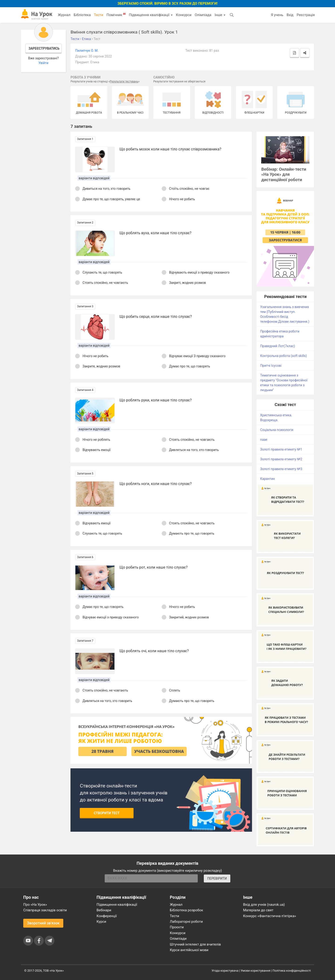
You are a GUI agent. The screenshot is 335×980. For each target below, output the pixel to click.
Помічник (116, 15)
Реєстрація (306, 15)
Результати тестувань (124, 81)
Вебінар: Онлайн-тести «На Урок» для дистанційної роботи (284, 175)
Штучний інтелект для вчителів (195, 944)
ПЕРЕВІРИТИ (217, 878)
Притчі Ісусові (271, 366)
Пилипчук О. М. (87, 51)
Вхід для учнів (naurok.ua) (264, 905)
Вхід (290, 15)
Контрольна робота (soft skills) (283, 356)
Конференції (107, 916)
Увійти (43, 63)
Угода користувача (225, 971)
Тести (99, 15)
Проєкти (177, 927)
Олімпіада (203, 15)
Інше (220, 15)
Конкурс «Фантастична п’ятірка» (270, 916)
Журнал (64, 15)
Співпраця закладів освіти (45, 910)
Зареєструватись (44, 48)
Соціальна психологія (277, 430)
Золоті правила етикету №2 (281, 459)
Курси (101, 922)
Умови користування (255, 971)
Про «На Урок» (35, 905)
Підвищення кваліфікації (151, 15)
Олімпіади (178, 939)
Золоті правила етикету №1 (281, 449)
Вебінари (104, 910)
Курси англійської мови (189, 950)
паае (264, 440)
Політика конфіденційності (292, 971)
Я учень (277, 15)
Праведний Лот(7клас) (278, 346)
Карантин (267, 479)
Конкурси (184, 15)
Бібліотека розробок (186, 910)
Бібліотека (82, 15)
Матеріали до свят (258, 910)
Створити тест (107, 813)
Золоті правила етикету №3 (281, 469)
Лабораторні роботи (186, 922)
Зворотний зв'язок (43, 923)
